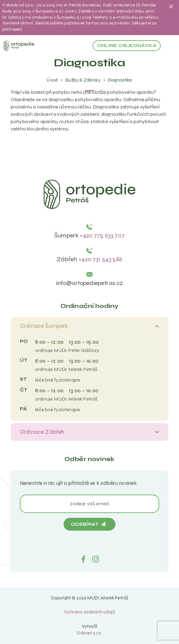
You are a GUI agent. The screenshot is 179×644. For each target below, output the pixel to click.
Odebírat (88, 524)
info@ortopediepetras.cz (90, 283)
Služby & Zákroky (83, 80)
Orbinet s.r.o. (89, 633)
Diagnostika (120, 80)
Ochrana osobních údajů (89, 612)
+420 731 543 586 (100, 259)
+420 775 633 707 (102, 235)
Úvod (52, 80)
